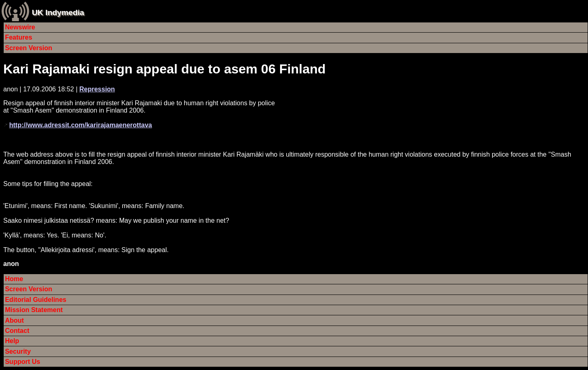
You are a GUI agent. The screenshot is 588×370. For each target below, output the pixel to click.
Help (12, 341)
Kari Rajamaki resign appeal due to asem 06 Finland (165, 69)
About (14, 320)
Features (19, 37)
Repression (97, 89)
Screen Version (29, 48)
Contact (17, 331)
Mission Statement (34, 310)
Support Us (22, 362)
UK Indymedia (58, 12)
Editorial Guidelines (36, 300)
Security (18, 351)
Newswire (20, 27)
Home (14, 279)
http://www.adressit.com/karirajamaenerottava (80, 125)
